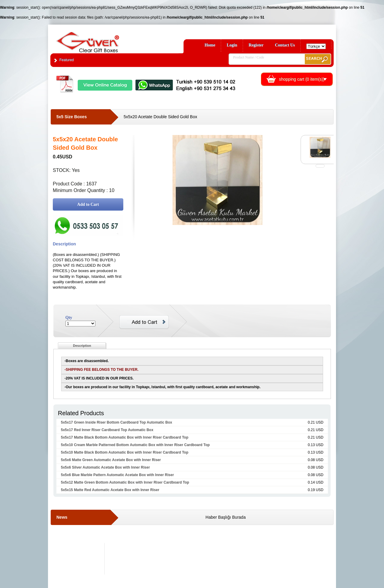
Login (232, 45)
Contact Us (285, 45)
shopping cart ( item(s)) (302, 79)
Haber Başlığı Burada (226, 517)
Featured (67, 60)
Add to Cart (88, 204)
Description (82, 346)
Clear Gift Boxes (100, 39)
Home (210, 45)
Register (256, 45)
